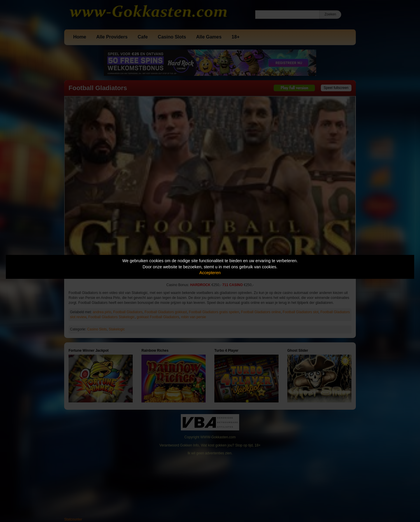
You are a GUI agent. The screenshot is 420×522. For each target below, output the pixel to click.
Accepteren (210, 273)
